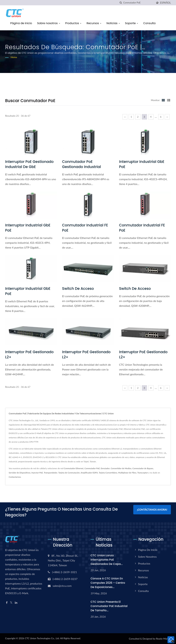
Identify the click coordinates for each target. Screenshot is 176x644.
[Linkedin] (16, 603)
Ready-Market (163, 639)
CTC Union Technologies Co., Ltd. (42, 638)
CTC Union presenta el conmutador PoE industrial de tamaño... (109, 606)
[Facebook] (7, 603)
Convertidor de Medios (121, 468)
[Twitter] (11, 603)
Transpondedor (50, 473)
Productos (73, 23)
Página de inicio (21, 23)
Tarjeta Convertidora (108, 473)
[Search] (138, 3)
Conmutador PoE (92, 468)
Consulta (149, 23)
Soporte (132, 23)
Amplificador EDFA (89, 473)
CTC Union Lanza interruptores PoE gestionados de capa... (107, 560)
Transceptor (143, 473)
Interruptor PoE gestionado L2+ (29, 354)
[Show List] (169, 100)
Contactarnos (15, 477)
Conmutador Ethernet (74, 468)
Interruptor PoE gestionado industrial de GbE (29, 164)
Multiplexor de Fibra (127, 473)
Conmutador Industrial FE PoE (85, 228)
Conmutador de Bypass (143, 468)
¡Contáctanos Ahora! (152, 510)
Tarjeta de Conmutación (69, 473)
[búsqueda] (121, 3)
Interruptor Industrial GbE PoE (142, 164)
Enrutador (105, 468)
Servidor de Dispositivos (20, 473)
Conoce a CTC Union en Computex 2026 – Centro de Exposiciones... (108, 583)
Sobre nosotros (49, 23)
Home (14, 57)
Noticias (113, 23)
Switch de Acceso (78, 289)
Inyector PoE (37, 473)
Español (165, 3)
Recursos (94, 23)
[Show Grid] (163, 100)
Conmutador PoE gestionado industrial (82, 164)
